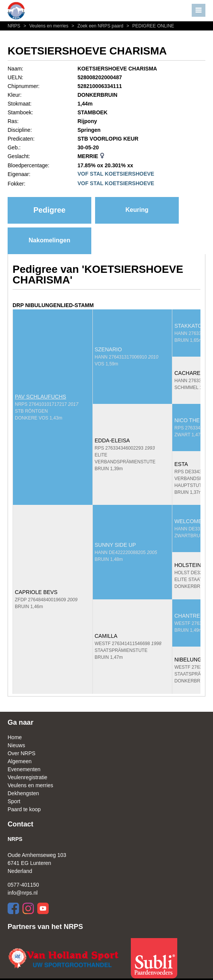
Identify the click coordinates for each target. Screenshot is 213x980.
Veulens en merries (46, 26)
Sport (14, 801)
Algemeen (20, 761)
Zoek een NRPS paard (97, 26)
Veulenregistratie (27, 777)
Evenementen (24, 769)
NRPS (15, 26)
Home (15, 737)
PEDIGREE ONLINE (149, 26)
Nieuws (16, 745)
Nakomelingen (49, 240)
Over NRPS (21, 753)
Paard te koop (24, 809)
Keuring (137, 210)
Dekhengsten (23, 793)
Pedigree (49, 210)
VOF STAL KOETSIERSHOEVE (116, 174)
